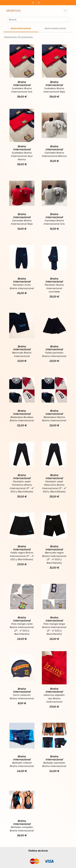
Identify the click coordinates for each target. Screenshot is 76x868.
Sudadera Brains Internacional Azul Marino (22, 156)
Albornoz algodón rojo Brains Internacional (54, 698)
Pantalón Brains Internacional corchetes (54, 288)
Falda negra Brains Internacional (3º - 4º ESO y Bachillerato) (22, 556)
